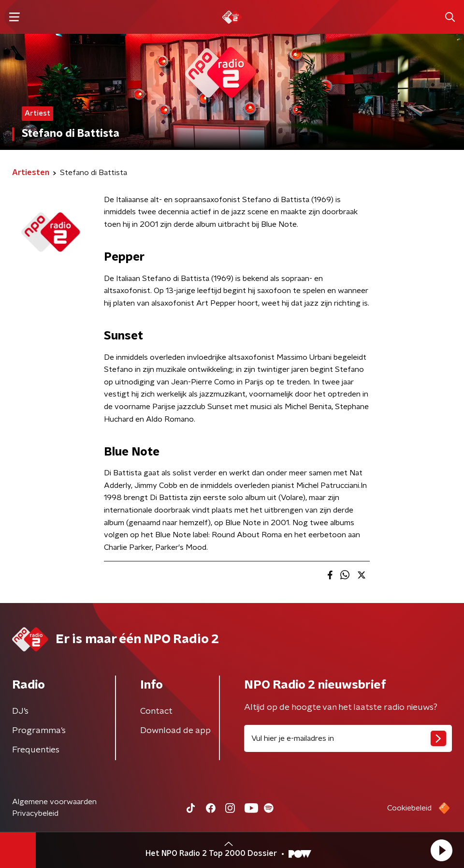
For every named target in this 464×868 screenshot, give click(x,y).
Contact (156, 711)
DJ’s (20, 711)
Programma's (39, 731)
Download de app (175, 731)
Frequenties (36, 750)
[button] (441, 850)
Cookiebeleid (409, 808)
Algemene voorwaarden (54, 802)
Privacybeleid (35, 813)
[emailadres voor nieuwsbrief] (348, 738)
